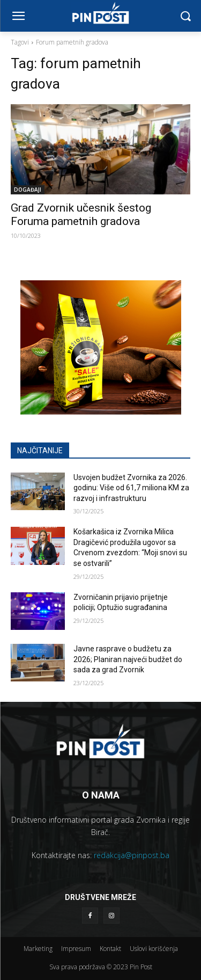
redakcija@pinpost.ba (132, 855)
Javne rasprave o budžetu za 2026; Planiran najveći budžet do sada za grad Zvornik (128, 659)
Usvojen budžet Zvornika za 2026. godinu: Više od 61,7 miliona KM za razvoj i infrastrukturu (131, 488)
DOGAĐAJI (28, 190)
